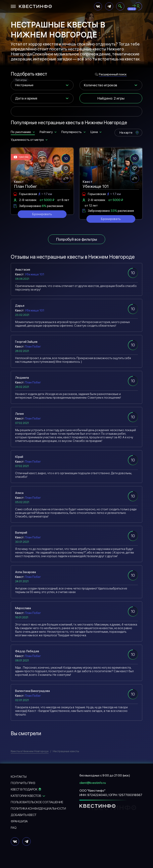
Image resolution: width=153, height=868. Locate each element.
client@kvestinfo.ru (93, 783)
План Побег (33, 346)
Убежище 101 (35, 274)
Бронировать (42, 214)
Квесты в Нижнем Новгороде (30, 751)
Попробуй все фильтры (77, 239)
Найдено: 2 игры (111, 98)
